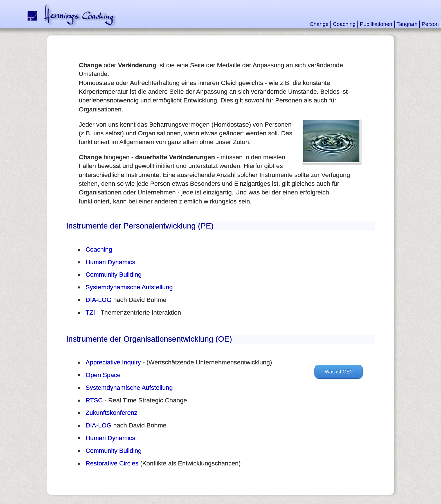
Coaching (344, 24)
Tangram (407, 24)
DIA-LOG (98, 300)
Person (430, 24)
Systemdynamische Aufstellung (129, 287)
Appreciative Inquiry (113, 362)
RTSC (94, 400)
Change (319, 24)
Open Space (103, 375)
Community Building (113, 275)
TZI (90, 313)
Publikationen (376, 24)
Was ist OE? (339, 372)
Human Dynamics (110, 262)
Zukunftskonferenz (111, 413)
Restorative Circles (112, 463)
